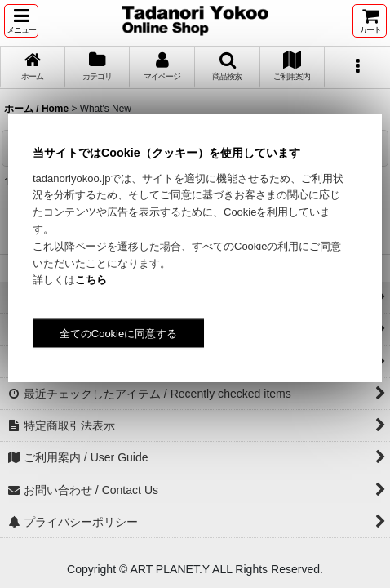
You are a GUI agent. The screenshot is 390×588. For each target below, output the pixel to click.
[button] (21, 21)
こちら (91, 280)
